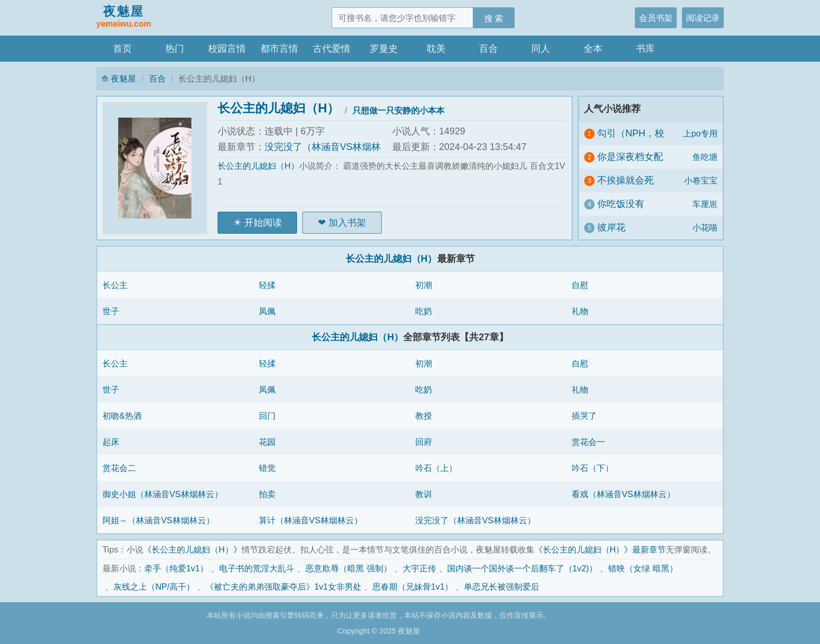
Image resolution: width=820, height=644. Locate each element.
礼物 (580, 311)
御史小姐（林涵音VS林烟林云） (163, 494)
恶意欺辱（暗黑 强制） (349, 568)
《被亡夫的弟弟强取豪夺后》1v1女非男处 (283, 586)
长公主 (115, 285)
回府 (424, 442)
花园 (267, 442)
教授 (424, 416)
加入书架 (347, 223)
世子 (111, 311)
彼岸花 (611, 227)
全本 (593, 49)
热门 (175, 49)
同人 (541, 49)
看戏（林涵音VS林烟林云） (623, 494)
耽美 (436, 49)
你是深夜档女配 (630, 157)
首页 (122, 49)
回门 (267, 416)
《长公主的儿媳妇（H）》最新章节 (600, 549)
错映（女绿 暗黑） (643, 568)
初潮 (424, 285)
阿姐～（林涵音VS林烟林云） (158, 520)
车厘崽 (705, 204)
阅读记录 (703, 18)
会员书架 (656, 18)
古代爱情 (332, 49)
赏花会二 (119, 468)
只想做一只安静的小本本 (398, 110)
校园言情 (227, 49)
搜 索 (494, 18)
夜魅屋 (124, 17)
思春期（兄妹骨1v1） (413, 586)
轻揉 (267, 285)
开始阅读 (263, 223)
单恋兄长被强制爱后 (502, 586)
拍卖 (267, 494)
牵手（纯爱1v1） (176, 568)
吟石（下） (593, 468)
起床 (111, 442)
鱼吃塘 (705, 157)
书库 (645, 49)
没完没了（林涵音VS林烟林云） (475, 520)
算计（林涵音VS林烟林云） (311, 520)
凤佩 (267, 311)
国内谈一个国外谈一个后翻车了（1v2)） (522, 568)
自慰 (580, 285)
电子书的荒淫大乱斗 (257, 568)
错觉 (267, 468)
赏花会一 (588, 442)
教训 (424, 494)
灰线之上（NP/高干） (154, 586)
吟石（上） (436, 468)
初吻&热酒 (122, 416)
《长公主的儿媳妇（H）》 (192, 549)
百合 (488, 49)
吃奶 (424, 311)
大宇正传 (419, 568)
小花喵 (705, 227)
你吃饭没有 (621, 204)
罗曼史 (384, 49)
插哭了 (584, 416)
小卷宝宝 (701, 180)
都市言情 (279, 49)
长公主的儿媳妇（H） (278, 108)
